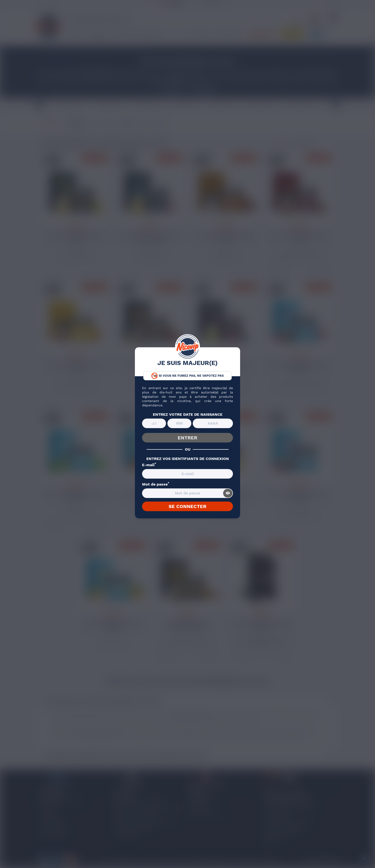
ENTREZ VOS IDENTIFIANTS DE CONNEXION (188, 459)
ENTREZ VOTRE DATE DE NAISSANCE (188, 415)
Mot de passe (156, 484)
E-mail (149, 465)
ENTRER (187, 438)
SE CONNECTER (187, 506)
